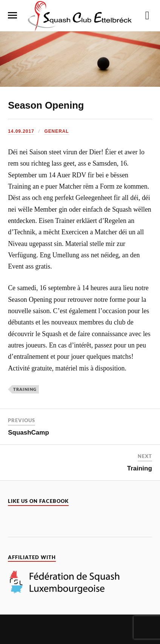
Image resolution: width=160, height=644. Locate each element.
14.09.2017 (21, 131)
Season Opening (46, 105)
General (56, 131)
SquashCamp (28, 433)
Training (25, 389)
